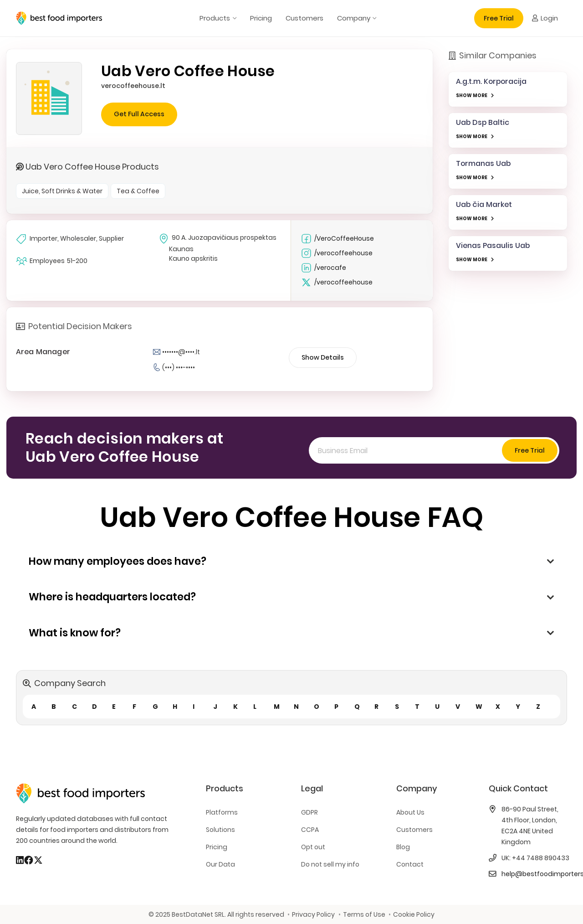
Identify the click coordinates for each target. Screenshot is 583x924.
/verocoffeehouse (337, 253)
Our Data (220, 864)
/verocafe (323, 268)
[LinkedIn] (20, 860)
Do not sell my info (330, 864)
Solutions (220, 830)
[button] (233, 18)
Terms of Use (364, 914)
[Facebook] (29, 860)
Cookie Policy (414, 914)
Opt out (313, 847)
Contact (410, 864)
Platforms (222, 812)
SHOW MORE (472, 95)
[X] (38, 860)
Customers (414, 830)
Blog (403, 847)
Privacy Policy (313, 914)
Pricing (217, 847)
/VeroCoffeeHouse (337, 239)
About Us (410, 812)
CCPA (310, 830)
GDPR (309, 812)
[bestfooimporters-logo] (59, 18)
